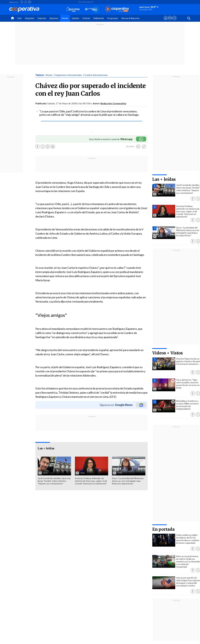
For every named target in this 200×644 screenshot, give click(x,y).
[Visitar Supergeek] (174, 21)
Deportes (42, 18)
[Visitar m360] (170, 21)
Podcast (86, 18)
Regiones (54, 18)
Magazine (30, 18)
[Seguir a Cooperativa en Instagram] (30, 2)
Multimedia (99, 18)
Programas (113, 18)
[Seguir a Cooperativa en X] (26, 2)
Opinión (75, 18)
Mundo (65, 18)
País (19, 18)
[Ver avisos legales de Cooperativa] (166, 21)
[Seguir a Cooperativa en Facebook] (22, 2)
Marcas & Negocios (130, 18)
